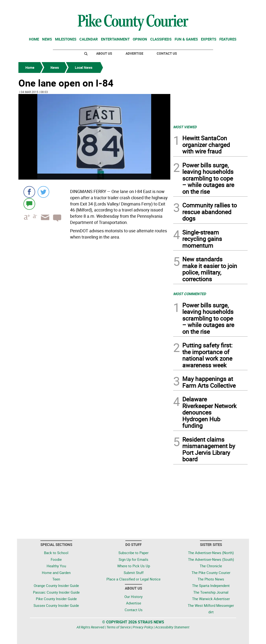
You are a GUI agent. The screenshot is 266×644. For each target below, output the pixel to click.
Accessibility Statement (172, 627)
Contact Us (167, 53)
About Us (104, 53)
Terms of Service (119, 627)
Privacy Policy (143, 627)
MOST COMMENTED (190, 294)
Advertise (134, 53)
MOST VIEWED (185, 127)
